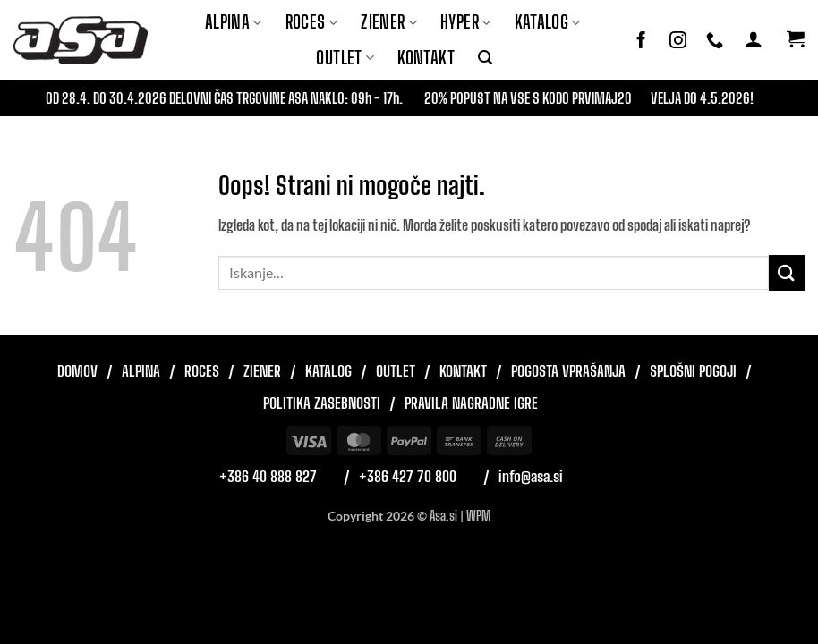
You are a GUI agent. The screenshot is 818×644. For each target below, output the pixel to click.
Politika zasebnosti (322, 403)
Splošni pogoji (693, 371)
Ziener (262, 371)
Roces (202, 371)
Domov (77, 371)
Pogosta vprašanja (568, 371)
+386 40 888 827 (268, 476)
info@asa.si (531, 476)
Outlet (345, 58)
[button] (485, 58)
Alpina (234, 22)
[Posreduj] (787, 272)
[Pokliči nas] (715, 41)
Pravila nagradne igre (471, 403)
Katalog (548, 22)
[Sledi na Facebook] (641, 41)
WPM (478, 516)
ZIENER (389, 22)
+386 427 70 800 (408, 476)
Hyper (466, 22)
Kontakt (426, 58)
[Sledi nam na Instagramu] (678, 41)
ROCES (312, 22)
